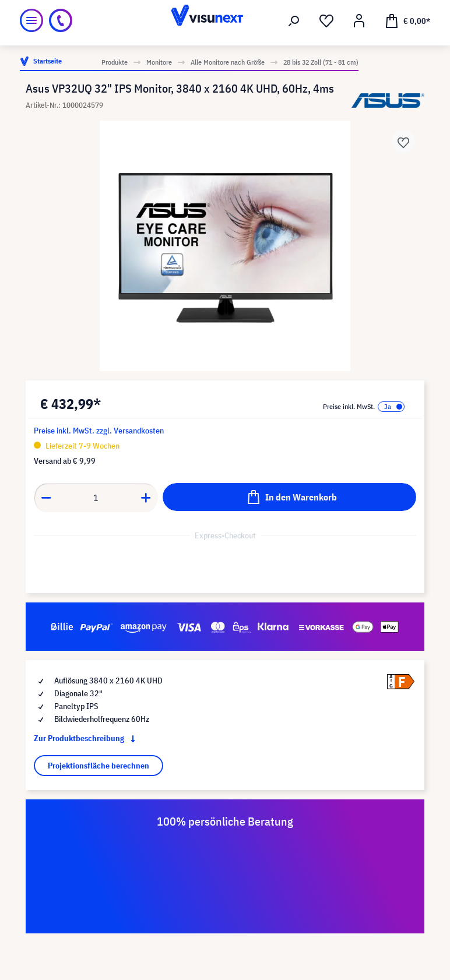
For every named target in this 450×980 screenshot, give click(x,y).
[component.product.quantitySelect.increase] (146, 498)
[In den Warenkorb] (289, 497)
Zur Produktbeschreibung (87, 738)
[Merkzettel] (326, 21)
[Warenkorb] (407, 20)
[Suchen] (294, 21)
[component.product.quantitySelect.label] (96, 498)
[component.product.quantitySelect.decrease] (46, 498)
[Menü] (31, 20)
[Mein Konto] (359, 21)
